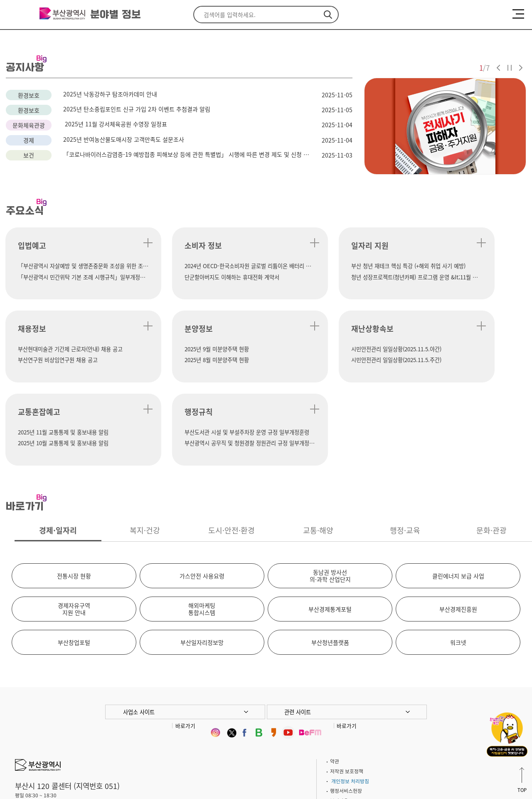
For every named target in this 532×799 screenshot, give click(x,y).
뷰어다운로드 (344, 719)
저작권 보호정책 (347, 690)
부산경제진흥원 (458, 528)
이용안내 (97, 741)
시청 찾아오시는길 (34, 741)
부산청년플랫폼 (330, 561)
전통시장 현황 (74, 494)
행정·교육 (405, 449)
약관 (335, 680)
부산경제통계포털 (330, 528)
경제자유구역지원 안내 (74, 527)
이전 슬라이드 (498, 68)
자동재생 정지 (510, 68)
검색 (328, 15)
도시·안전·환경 (232, 449)
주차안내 (71, 741)
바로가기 (185, 644)
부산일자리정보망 (202, 561)
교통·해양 (318, 449)
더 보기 (114, 243)
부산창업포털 (74, 561)
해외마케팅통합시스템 (202, 527)
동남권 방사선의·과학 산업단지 (330, 494)
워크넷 (458, 561)
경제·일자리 (58, 449)
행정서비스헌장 (346, 709)
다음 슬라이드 (521, 68)
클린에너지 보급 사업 (458, 494)
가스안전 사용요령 (202, 494)
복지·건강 (145, 449)
